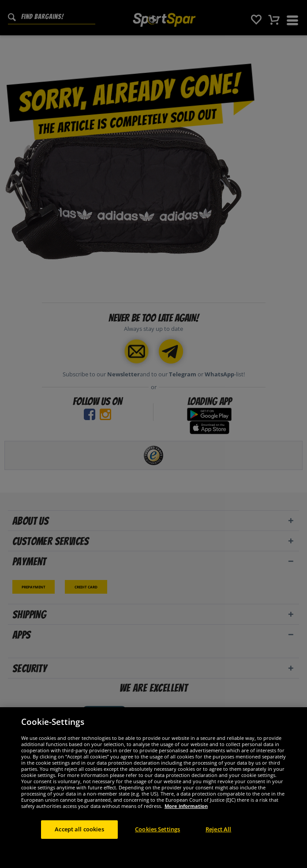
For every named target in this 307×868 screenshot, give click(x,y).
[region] (153, 788)
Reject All (218, 829)
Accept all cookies (79, 829)
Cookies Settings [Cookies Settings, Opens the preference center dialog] (157, 829)
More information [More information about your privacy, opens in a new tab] (186, 806)
